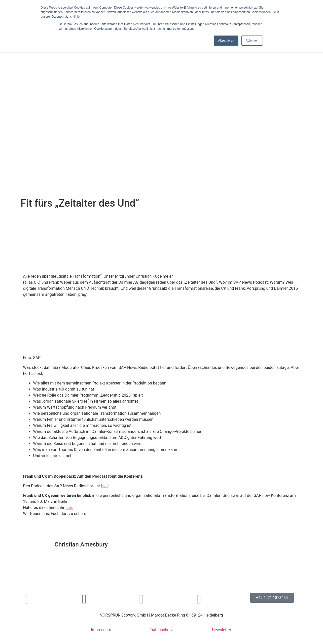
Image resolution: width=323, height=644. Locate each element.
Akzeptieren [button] (226, 41)
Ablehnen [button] (252, 41)
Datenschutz (161, 630)
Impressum (101, 630)
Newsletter (221, 630)
